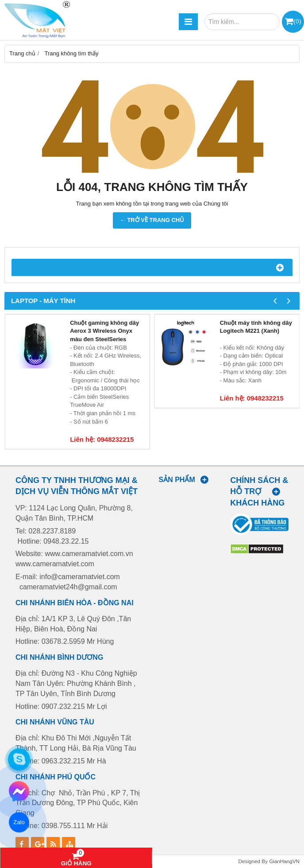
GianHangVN (284, 861)
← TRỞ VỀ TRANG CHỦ (152, 220)
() (297, 21)
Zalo (19, 822)
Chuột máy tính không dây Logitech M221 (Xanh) (256, 327)
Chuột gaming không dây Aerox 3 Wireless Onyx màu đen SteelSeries (104, 331)
